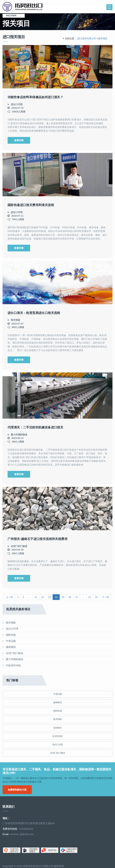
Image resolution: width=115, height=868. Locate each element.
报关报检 (15, 320)
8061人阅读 (18, 327)
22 (97, 597)
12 (43, 597)
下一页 (106, 597)
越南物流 (9, 647)
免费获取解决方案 (17, 790)
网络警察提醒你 (31, 850)
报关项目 (103, 38)
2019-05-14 (17, 438)
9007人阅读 (18, 553)
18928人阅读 (19, 112)
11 (36, 597)
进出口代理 (17, 104)
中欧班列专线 (12, 665)
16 (70, 597)
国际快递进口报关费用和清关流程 (31, 205)
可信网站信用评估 (12, 850)
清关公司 (41, 7)
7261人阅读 (18, 219)
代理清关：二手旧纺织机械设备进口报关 (35, 427)
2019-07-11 (17, 216)
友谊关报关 (58, 736)
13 (49, 597)
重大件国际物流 (19, 435)
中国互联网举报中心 (69, 850)
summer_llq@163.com (22, 834)
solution (14, 16)
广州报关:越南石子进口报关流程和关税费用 (37, 539)
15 (63, 597)
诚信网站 (50, 850)
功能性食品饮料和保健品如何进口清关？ (35, 97)
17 (77, 597)
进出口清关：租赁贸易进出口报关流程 (34, 313)
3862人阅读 (18, 442)
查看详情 (19, 140)
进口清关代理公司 (87, 38)
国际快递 (9, 635)
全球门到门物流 (19, 546)
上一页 (9, 597)
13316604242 (26, 829)
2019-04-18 (17, 550)
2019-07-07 (17, 324)
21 (90, 597)
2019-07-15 (17, 108)
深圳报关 (57, 728)
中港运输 (9, 641)
